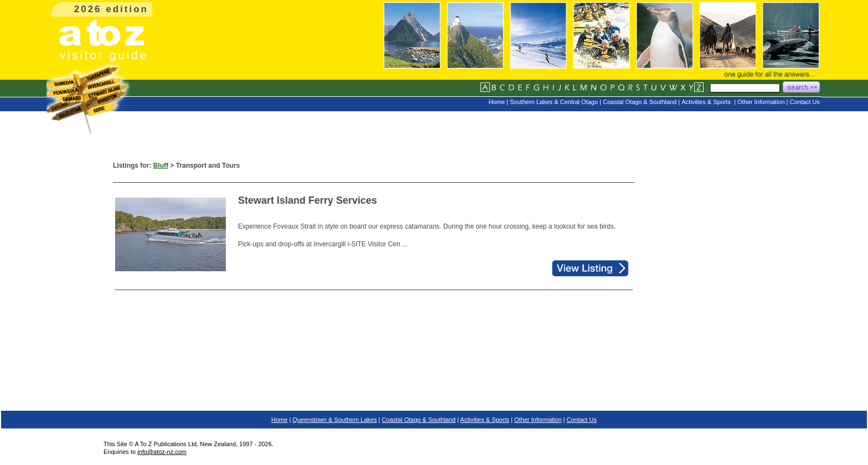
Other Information (538, 420)
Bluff (161, 166)
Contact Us (582, 420)
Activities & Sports (485, 420)
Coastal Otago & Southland (419, 420)
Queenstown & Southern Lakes (334, 420)
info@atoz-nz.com (162, 452)
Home (279, 420)
